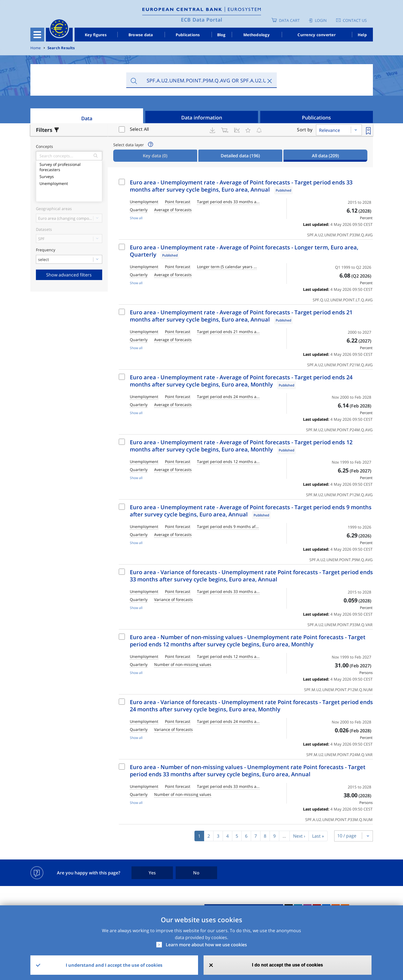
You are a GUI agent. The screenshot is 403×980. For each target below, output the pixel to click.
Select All (139, 129)
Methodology (256, 35)
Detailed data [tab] (240, 156)
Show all (136, 218)
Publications (188, 35)
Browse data (141, 35)
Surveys (69, 176)
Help (362, 35)
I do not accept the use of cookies (287, 965)
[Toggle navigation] (37, 35)
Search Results (61, 48)
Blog (221, 35)
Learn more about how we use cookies (206, 945)
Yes (152, 873)
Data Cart (289, 20)
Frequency (46, 250)
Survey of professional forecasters (69, 166)
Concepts (44, 147)
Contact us (355, 20)
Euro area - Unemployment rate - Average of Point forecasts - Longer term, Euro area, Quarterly (244, 251)
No (196, 873)
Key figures (96, 35)
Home (36, 48)
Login (321, 20)
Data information (202, 117)
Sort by (305, 130)
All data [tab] (325, 156)
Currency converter (317, 35)
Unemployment (69, 183)
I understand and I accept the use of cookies (114, 965)
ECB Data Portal (202, 20)
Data (87, 118)
